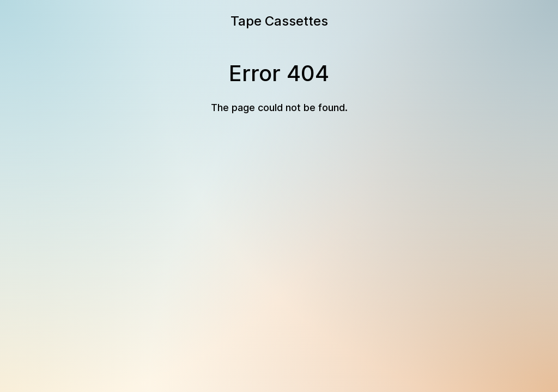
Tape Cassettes (279, 21)
